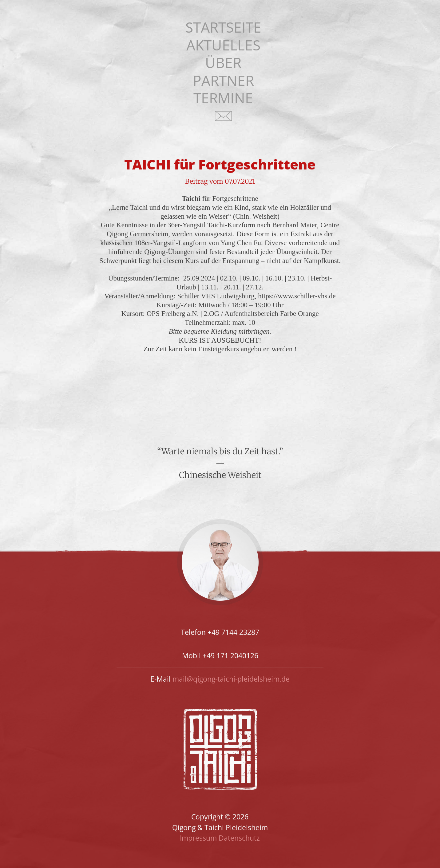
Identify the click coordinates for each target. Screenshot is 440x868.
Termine (223, 98)
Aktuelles (223, 45)
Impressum (198, 838)
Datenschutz (239, 838)
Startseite (223, 27)
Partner (223, 80)
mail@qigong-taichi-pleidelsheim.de (231, 679)
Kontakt (223, 120)
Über (223, 63)
